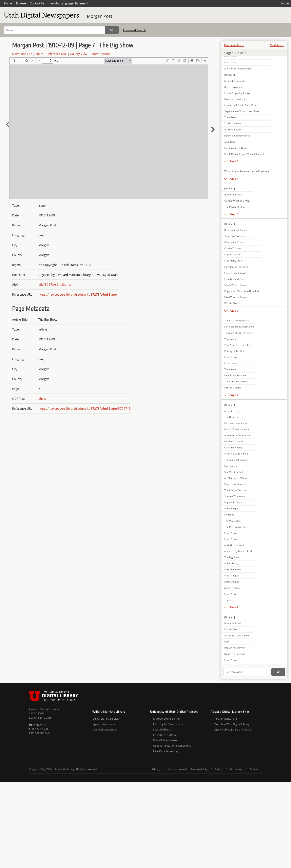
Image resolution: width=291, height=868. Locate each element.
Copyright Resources (105, 729)
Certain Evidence (234, 448)
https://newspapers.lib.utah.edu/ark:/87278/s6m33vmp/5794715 (85, 408)
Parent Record (100, 54)
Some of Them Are (235, 496)
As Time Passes (233, 130)
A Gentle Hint (232, 411)
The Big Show (232, 557)
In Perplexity (231, 563)
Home (8, 3)
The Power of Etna (235, 207)
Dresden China (233, 388)
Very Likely (230, 339)
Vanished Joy (231, 509)
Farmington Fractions (236, 267)
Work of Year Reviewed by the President (247, 171)
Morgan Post (100, 16)
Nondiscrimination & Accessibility (188, 769)
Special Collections (104, 724)
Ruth (227, 642)
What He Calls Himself (237, 454)
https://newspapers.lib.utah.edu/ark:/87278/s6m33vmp (78, 294)
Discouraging (232, 582)
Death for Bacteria (235, 654)
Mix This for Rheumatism (238, 69)
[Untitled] (230, 75)
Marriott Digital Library (167, 719)
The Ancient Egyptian (236, 460)
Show (42, 399)
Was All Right (232, 576)
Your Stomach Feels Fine (238, 345)
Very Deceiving (233, 569)
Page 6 (234, 311)
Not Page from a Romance (239, 327)
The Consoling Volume (237, 382)
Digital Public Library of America (233, 729)
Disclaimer (236, 769)
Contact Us (37, 3)
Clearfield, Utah (233, 261)
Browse (21, 3)
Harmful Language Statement (68, 3)
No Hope (229, 515)
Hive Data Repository (166, 751)
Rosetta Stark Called (236, 230)
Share (39, 54)
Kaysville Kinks (232, 255)
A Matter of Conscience (237, 435)
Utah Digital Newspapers (168, 724)
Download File (22, 54)
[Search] (55, 30)
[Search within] (246, 672)
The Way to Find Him (236, 490)
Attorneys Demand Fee (237, 636)
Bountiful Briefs (233, 195)
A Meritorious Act (234, 545)
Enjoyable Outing (234, 502)
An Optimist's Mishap (236, 478)
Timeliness (230, 369)
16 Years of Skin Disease (238, 333)
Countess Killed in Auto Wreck (241, 105)
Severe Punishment (235, 484)
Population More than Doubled (241, 291)
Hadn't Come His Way (237, 429)
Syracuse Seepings (235, 236)
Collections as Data (164, 735)
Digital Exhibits (162, 729)
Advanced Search (134, 30)
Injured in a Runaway (236, 273)
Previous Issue (234, 45)
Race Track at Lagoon (236, 297)
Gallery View (79, 54)
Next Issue (277, 45)
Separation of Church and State (242, 111)
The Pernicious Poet (235, 527)
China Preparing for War (238, 93)
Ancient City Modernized (238, 551)
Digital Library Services (106, 719)
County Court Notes (235, 279)
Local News (231, 56)
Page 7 (234, 395)
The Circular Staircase (237, 321)
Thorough (230, 600)
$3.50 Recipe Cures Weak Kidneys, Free (246, 154)
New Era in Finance (235, 375)
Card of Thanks (233, 248)
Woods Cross (232, 303)
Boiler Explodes (233, 87)
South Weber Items (235, 285)
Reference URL (57, 54)
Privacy (156, 769)
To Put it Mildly (232, 123)
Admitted (229, 142)
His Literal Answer (235, 648)
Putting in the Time (235, 351)
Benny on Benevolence (237, 136)
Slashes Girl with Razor (237, 99)
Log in (285, 3)
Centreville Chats (234, 242)
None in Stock (232, 588)
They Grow (230, 117)
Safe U (219, 769)
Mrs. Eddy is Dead (234, 81)
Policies (254, 769)
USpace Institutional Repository (172, 746)
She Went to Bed (234, 472)
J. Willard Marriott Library (44, 709)
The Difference (233, 417)
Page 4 (234, 179)
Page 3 (234, 161)
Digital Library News (165, 740)
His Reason (231, 466)
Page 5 (234, 214)
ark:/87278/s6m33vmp (55, 284)
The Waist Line (232, 521)
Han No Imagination (236, 423)
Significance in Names (237, 148)
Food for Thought (234, 441)
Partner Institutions (226, 719)
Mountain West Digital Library (232, 724)
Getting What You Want (237, 201)
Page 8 (234, 607)
